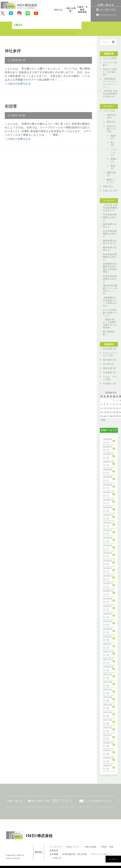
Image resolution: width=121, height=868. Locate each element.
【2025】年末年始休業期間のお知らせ (110, 94)
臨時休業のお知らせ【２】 (110, 242)
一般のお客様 (70, 10)
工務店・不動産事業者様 (82, 10)
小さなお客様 (110, 58)
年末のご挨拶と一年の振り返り (110, 72)
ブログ (106, 111)
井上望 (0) (108, 364)
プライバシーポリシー (102, 854)
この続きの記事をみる (18, 84)
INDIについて (73, 847)
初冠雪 (11, 106)
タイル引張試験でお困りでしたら (110, 313)
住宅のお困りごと (111, 128)
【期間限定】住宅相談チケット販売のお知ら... (110, 302)
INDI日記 (111, 115)
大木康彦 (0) (109, 373)
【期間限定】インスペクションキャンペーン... (110, 83)
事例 (109, 122)
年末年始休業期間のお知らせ (110, 217)
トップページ (56, 847)
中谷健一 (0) (109, 384)
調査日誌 (111, 173)
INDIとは (58, 10)
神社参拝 (13, 51)
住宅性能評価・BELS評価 (75, 854)
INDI (105, 187)
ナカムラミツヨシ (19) (110, 354)
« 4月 (103, 420)
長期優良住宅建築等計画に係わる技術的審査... (110, 268)
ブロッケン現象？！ (110, 64)
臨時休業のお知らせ (110, 225)
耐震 (113, 166)
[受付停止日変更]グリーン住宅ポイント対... (110, 290)
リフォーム (114, 151)
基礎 (113, 136)
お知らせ (108, 191)
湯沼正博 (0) (109, 368)
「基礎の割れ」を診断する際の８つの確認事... (110, 323)
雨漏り (114, 159)
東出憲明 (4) (109, 349)
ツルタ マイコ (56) (110, 378)
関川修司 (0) (109, 360)
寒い (113, 143)
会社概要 (54, 854)
